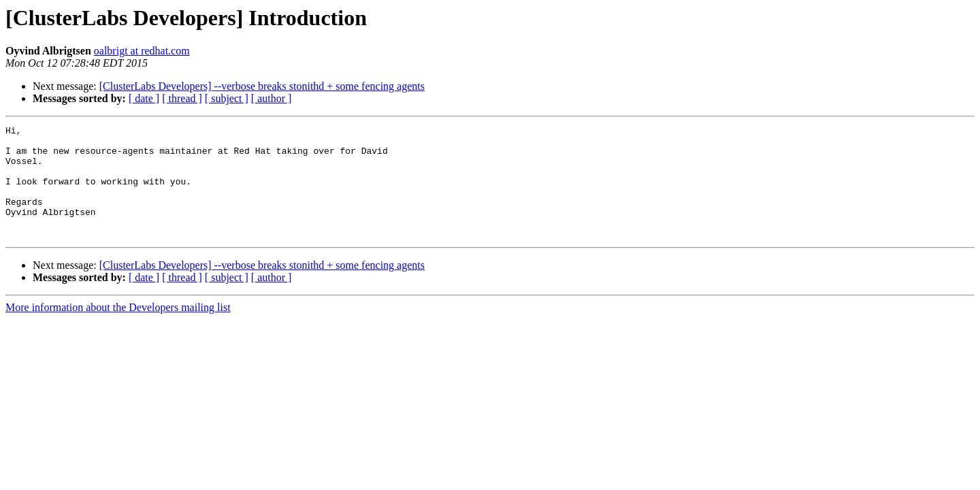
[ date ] (144, 98)
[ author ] (272, 98)
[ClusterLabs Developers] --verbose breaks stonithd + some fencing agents (262, 86)
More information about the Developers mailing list (118, 330)
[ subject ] (227, 98)
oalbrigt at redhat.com (142, 51)
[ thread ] (182, 98)
